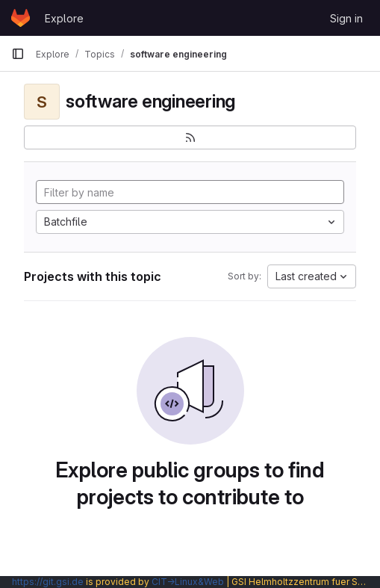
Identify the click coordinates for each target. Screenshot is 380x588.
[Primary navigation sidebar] (18, 54)
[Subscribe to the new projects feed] (190, 137)
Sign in (346, 18)
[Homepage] (21, 18)
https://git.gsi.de (48, 582)
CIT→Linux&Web (188, 582)
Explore (64, 18)
